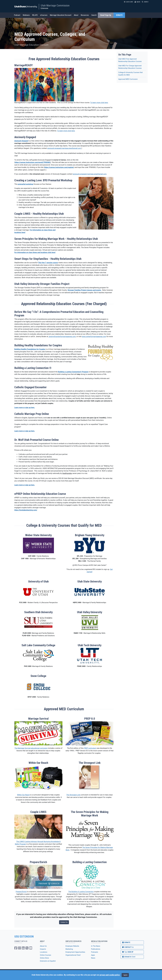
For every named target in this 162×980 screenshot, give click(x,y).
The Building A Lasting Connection (81, 892)
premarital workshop (26, 184)
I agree (125, 975)
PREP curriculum (90, 748)
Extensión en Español (48, 961)
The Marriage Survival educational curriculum (31, 748)
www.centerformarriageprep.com (94, 337)
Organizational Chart (73, 955)
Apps (93, 955)
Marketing (69, 949)
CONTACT (128, 947)
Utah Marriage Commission (55, 5)
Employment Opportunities (75, 952)
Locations (44, 952)
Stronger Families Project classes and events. (85, 290)
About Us (43, 946)
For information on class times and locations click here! (35, 252)
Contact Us (64, 922)
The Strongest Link (73, 795)
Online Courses (46, 955)
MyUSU (137, 2)
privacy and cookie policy (110, 975)
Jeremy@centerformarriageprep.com (62, 337)
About (76, 15)
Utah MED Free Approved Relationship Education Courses (130, 60)
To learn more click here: (99, 103)
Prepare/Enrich (21, 892)
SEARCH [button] (145, 2)
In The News (96, 946)
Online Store (44, 958)
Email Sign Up (106, 15)
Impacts (43, 949)
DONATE (119, 15)
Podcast (17, 15)
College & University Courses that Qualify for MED (130, 74)
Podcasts (95, 952)
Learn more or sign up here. (25, 408)
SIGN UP (128, 952)
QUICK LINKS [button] (128, 2)
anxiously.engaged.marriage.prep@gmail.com (64, 148)
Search (94, 15)
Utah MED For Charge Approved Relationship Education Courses (130, 67)
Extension (44, 8)
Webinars (26, 15)
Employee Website (72, 946)
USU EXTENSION (24, 937)
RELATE (35, 15)
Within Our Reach (23, 795)
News (93, 958)
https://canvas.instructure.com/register (59, 167)
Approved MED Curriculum (128, 79)
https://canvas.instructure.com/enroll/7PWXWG (33, 162)
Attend (129, 957)
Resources (85, 15)
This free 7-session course (48, 263)
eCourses (44, 15)
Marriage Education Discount (61, 15)
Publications (96, 949)
